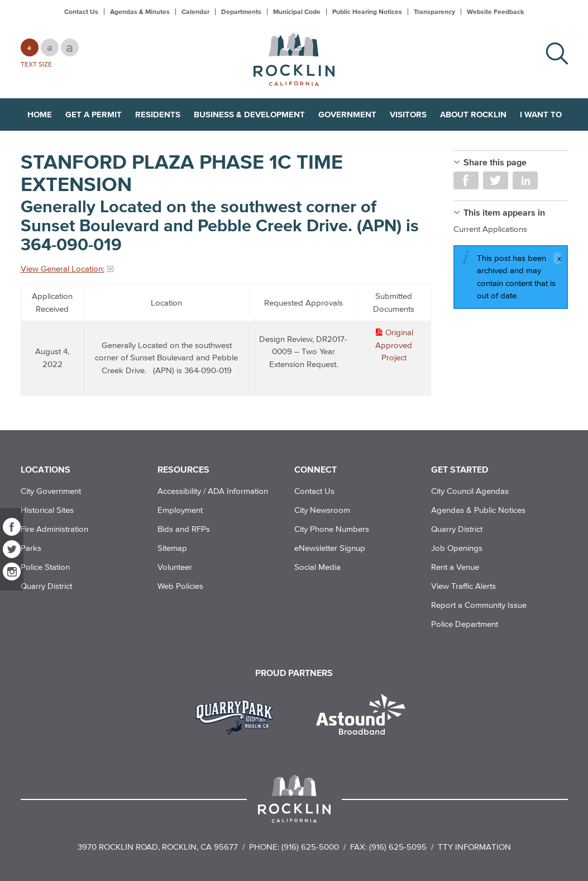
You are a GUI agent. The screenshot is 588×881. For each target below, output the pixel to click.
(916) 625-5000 (310, 847)
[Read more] (238, 716)
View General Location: (63, 268)
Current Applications (490, 229)
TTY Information (474, 847)
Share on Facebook (466, 180)
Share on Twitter (496, 180)
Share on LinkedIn (525, 180)
